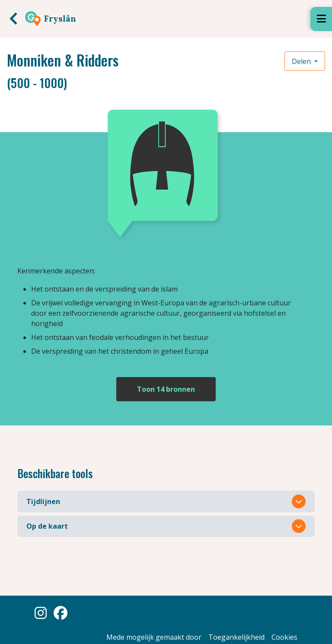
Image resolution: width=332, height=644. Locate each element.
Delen (302, 61)
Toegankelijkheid (236, 637)
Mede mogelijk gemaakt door (154, 637)
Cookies (284, 637)
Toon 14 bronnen (166, 389)
